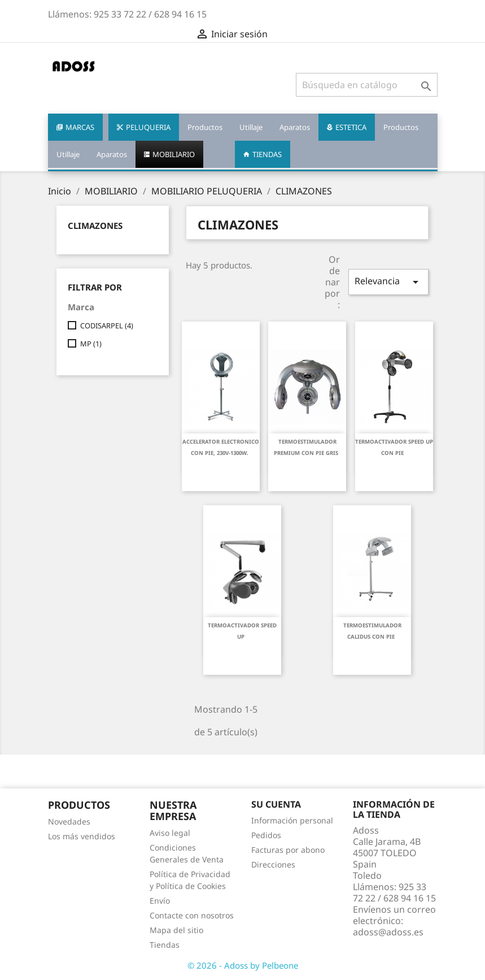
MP (91, 344)
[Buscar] (367, 85)
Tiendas (165, 945)
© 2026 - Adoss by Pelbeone (243, 965)
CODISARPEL (107, 326)
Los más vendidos (82, 836)
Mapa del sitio (176, 930)
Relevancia (389, 282)
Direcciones (273, 864)
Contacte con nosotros (192, 915)
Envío (160, 901)
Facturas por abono (288, 850)
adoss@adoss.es (388, 932)
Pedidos (266, 835)
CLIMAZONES (95, 226)
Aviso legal (170, 833)
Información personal (292, 820)
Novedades (69, 821)
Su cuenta (276, 804)
